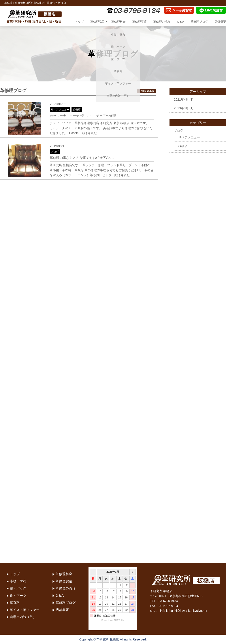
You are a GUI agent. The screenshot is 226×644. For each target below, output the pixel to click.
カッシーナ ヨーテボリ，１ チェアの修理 (83, 116)
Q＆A (181, 22)
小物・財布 (18, 581)
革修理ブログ (199, 22)
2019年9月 (181, 108)
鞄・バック (18, 588)
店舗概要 (220, 22)
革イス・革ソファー (25, 610)
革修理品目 (97, 22)
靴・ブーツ (18, 595)
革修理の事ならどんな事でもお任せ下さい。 (83, 158)
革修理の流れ (162, 22)
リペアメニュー (60, 110)
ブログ (55, 152)
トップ (79, 22)
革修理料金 (118, 22)
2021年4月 (181, 99)
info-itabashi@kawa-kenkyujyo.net (184, 611)
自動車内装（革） (23, 617)
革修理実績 (139, 22)
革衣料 (15, 603)
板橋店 (77, 110)
